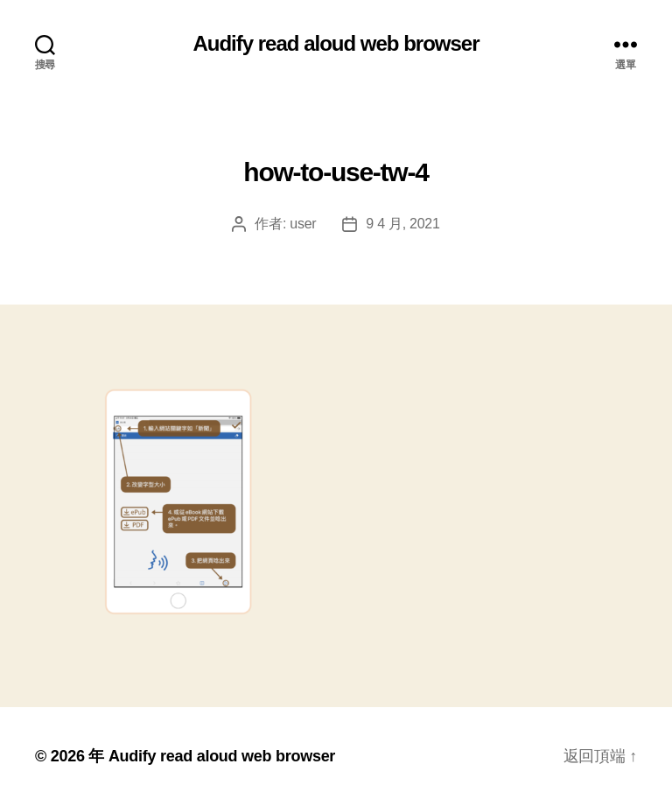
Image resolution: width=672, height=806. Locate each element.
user (303, 224)
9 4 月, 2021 (402, 224)
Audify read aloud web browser (336, 44)
